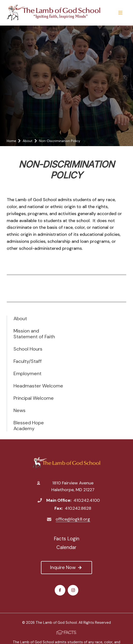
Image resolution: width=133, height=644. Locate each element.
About (20, 319)
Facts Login (66, 539)
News (20, 410)
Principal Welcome (34, 398)
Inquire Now (66, 567)
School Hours (28, 349)
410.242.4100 (87, 500)
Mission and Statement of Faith (34, 334)
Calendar (66, 547)
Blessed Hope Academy (29, 426)
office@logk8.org (73, 519)
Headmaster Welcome (38, 386)
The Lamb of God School (66, 463)
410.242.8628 (78, 508)
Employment (27, 373)
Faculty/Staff (28, 361)
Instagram (73, 590)
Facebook (60, 590)
